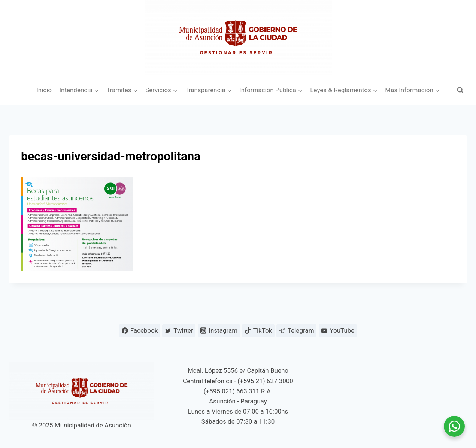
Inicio (44, 90)
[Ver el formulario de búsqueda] (460, 90)
